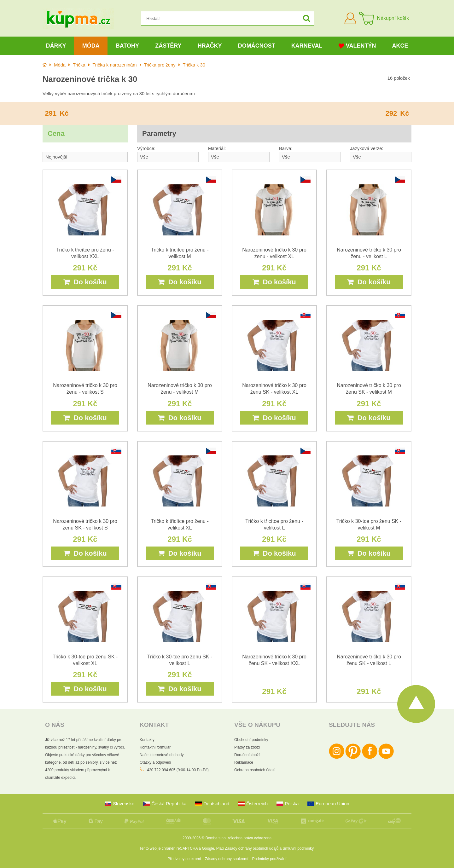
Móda (91, 46)
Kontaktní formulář (155, 747)
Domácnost (257, 46)
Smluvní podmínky (298, 848)
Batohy (127, 46)
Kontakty (147, 740)
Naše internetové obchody (162, 755)
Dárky (56, 46)
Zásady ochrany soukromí (227, 859)
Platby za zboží (247, 747)
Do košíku (85, 282)
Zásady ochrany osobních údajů (252, 848)
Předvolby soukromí (184, 859)
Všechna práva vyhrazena (250, 838)
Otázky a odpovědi (155, 762)
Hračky (210, 46)
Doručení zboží (247, 755)
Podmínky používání (269, 859)
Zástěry (168, 46)
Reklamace (244, 762)
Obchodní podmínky (251, 740)
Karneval (307, 46)
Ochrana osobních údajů (255, 770)
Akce (400, 46)
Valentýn (357, 46)
